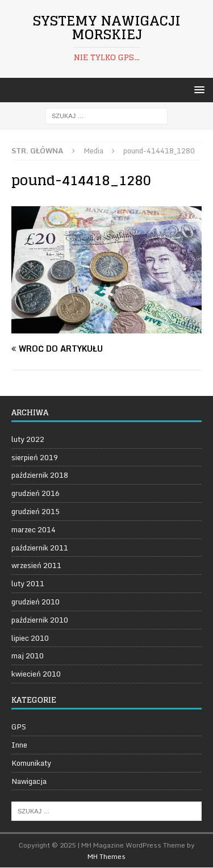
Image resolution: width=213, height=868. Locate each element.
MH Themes (106, 856)
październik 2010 (40, 620)
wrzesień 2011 (36, 565)
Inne (19, 745)
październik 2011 (40, 548)
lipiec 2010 (30, 638)
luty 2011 (28, 583)
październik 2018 (40, 475)
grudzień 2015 (35, 511)
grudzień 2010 (35, 602)
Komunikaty (31, 763)
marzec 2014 (34, 529)
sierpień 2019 (35, 457)
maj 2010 (28, 656)
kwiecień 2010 (36, 674)
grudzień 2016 (35, 493)
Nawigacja (29, 781)
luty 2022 (28, 439)
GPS (19, 727)
